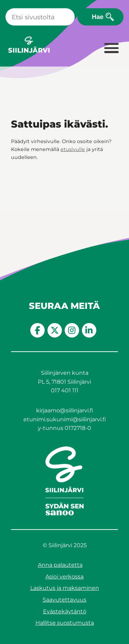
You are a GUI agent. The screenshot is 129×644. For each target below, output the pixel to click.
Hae (98, 17)
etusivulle (73, 149)
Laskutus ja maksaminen (65, 588)
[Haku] (40, 17)
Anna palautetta (60, 565)
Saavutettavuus (64, 600)
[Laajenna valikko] (111, 49)
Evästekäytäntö (65, 611)
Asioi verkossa (64, 577)
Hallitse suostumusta (65, 623)
